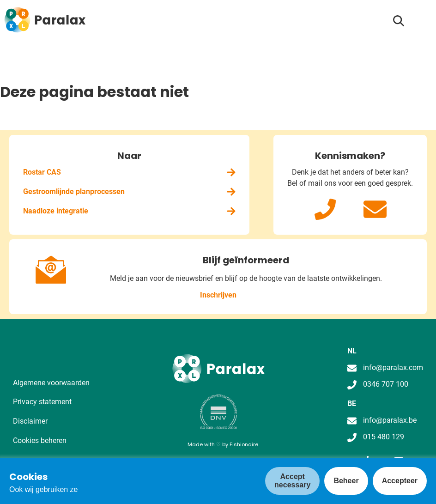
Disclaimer (30, 421)
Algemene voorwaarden (51, 383)
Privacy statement (42, 402)
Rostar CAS (129, 172)
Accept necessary (292, 481)
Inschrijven (218, 295)
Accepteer (400, 481)
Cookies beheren (40, 440)
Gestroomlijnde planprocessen (129, 191)
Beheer (346, 481)
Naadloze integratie (129, 211)
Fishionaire (244, 444)
